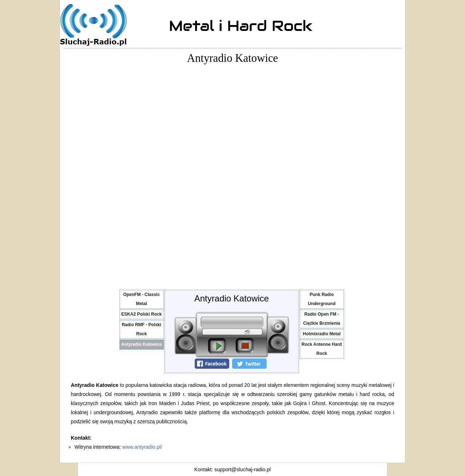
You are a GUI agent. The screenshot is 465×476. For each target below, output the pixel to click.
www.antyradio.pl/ (142, 447)
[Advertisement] (93, 174)
